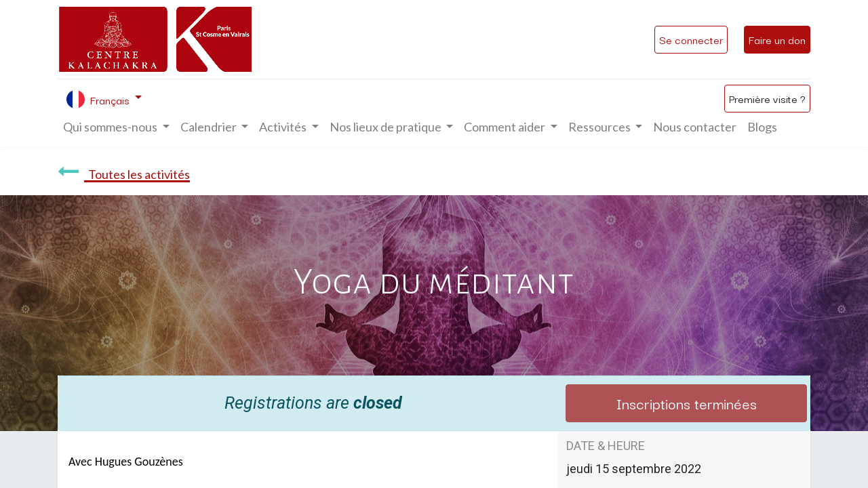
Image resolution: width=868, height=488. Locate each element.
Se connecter (691, 39)
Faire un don (777, 39)
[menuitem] (695, 127)
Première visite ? (767, 98)
